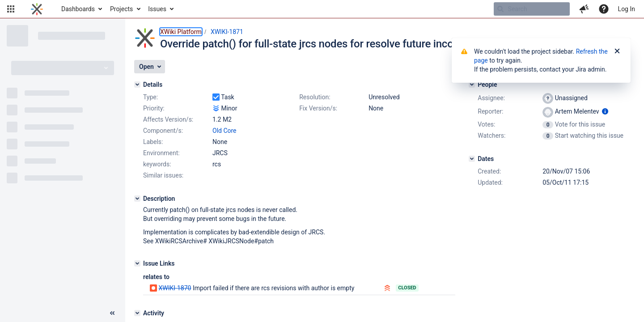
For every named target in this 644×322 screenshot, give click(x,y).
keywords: (157, 164)
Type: (150, 97)
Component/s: (163, 131)
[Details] (137, 85)
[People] (472, 85)
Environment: (161, 153)
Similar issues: (163, 175)
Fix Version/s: (318, 108)
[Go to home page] (37, 9)
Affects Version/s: (168, 119)
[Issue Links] (137, 263)
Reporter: (490, 111)
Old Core (225, 131)
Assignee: (491, 98)
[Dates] (472, 159)
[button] (11, 9)
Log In (627, 9)
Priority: (154, 108)
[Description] (137, 199)
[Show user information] (605, 111)
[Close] (617, 51)
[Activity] (137, 313)
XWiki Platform (181, 32)
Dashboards (78, 9)
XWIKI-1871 (227, 32)
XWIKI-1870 (175, 288)
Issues (157, 9)
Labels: (153, 142)
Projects (121, 9)
